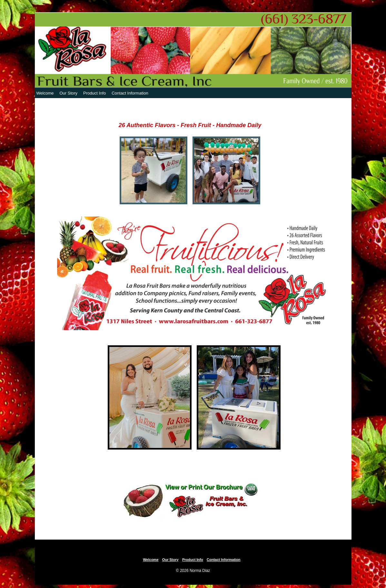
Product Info (94, 93)
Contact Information (130, 93)
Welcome (45, 93)
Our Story (68, 93)
